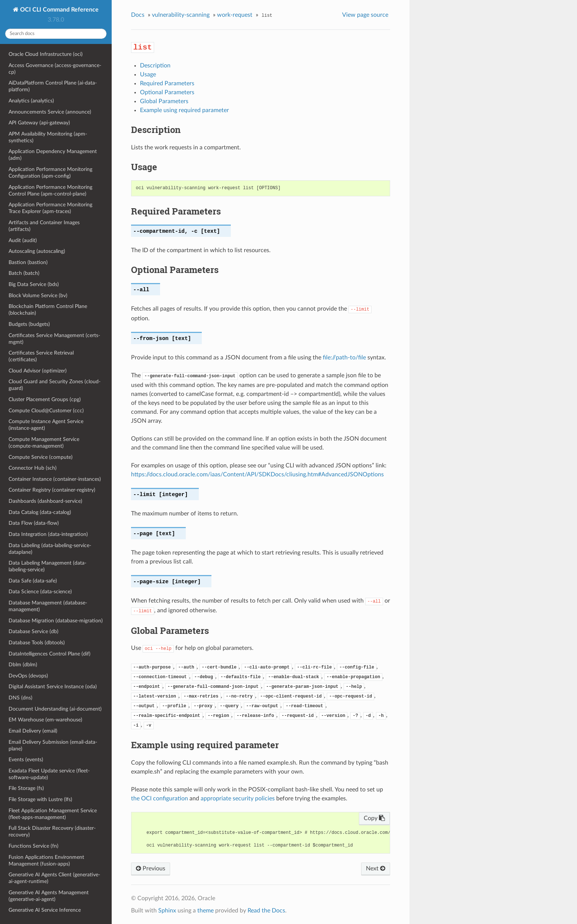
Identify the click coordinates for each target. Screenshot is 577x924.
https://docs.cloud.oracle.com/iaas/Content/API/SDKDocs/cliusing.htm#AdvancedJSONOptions (257, 474)
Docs (138, 15)
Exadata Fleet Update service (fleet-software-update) (49, 774)
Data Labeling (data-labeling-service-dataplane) (50, 549)
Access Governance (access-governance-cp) (55, 69)
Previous (151, 869)
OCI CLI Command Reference (59, 10)
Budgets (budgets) (29, 324)
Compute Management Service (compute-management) (44, 443)
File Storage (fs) (26, 788)
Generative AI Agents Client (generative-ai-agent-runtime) (54, 878)
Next (376, 869)
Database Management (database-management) (48, 606)
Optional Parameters (167, 92)
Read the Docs (266, 911)
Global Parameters (164, 101)
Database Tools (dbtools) (37, 643)
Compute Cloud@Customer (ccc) (46, 411)
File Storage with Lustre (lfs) (40, 799)
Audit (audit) (23, 240)
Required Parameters (167, 83)
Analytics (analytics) (31, 101)
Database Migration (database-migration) (56, 621)
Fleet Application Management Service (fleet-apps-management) (53, 814)
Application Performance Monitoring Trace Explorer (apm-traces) (50, 208)
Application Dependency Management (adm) (53, 155)
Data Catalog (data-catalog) (40, 512)
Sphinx (167, 911)
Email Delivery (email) (33, 731)
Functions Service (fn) (34, 846)
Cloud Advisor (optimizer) (38, 371)
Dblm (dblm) (23, 665)
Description (155, 66)
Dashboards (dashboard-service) (45, 501)
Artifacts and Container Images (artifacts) (44, 226)
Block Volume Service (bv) (38, 296)
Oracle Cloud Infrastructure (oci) (46, 54)
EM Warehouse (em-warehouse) (45, 720)
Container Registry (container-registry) (52, 490)
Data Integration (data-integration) (48, 534)
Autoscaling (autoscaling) (37, 251)
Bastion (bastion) (28, 262)
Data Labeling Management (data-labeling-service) (47, 566)
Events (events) (26, 760)
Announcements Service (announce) (50, 112)
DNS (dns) (20, 698)
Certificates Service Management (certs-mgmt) (54, 339)
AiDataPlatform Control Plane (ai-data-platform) (53, 86)
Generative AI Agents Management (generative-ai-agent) (49, 896)
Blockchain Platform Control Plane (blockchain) (48, 310)
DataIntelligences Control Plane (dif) (50, 654)
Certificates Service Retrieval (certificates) (41, 356)
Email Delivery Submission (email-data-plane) (53, 745)
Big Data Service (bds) (34, 284)
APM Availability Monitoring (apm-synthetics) (48, 137)
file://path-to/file (344, 358)
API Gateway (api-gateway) (39, 123)
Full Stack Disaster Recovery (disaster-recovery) (52, 831)
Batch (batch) (24, 273)
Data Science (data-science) (40, 592)
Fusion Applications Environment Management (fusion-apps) (46, 861)
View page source (365, 15)
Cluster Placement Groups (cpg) (45, 399)
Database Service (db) (34, 631)
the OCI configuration (160, 798)
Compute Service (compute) (41, 457)
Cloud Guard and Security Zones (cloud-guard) (55, 385)
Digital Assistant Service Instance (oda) (53, 687)
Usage (148, 74)
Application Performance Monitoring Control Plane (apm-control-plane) (50, 190)
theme (205, 911)
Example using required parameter (184, 110)
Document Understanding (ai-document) (55, 709)
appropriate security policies (238, 798)
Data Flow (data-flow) (34, 523)
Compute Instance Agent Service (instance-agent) (46, 425)
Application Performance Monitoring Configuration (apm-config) (50, 173)
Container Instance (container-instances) (55, 479)
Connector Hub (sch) (33, 468)
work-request (235, 15)
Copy (374, 818)
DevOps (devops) (28, 676)
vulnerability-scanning (181, 15)
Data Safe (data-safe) (33, 581)
